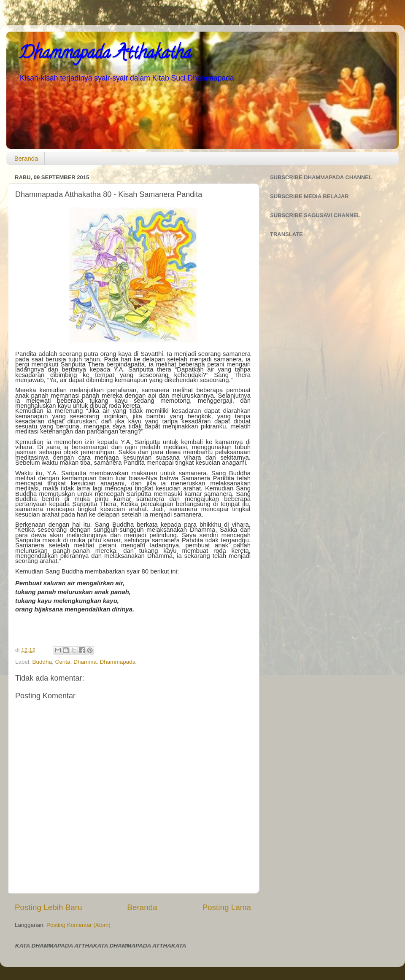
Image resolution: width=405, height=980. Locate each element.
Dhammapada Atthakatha (105, 55)
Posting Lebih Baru (49, 907)
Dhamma (85, 662)
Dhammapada (117, 662)
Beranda (26, 158)
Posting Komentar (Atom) (78, 925)
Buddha (42, 662)
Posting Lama (227, 907)
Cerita (63, 662)
